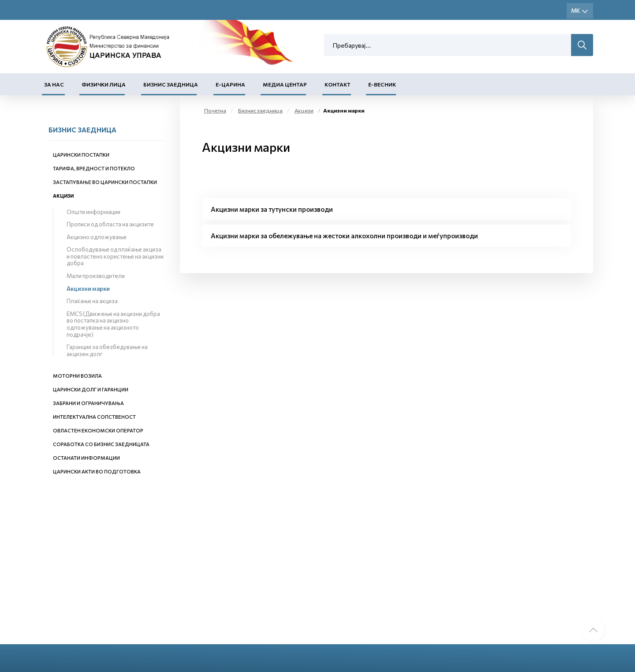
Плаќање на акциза (92, 301)
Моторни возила (77, 376)
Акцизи (63, 196)
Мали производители (96, 276)
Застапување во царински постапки (105, 182)
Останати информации (86, 458)
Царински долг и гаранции (91, 389)
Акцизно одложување (97, 237)
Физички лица (104, 84)
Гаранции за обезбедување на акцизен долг (107, 350)
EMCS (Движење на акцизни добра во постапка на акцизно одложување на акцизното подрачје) (113, 324)
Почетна (215, 110)
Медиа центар (285, 84)
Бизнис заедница (171, 84)
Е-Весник (382, 84)
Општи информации (93, 212)
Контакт (338, 84)
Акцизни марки (88, 289)
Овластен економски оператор (98, 430)
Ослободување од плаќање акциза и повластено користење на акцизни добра (115, 256)
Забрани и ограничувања (88, 403)
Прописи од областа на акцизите (110, 224)
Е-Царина (230, 84)
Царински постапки (81, 155)
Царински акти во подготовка (97, 471)
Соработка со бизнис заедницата (101, 444)
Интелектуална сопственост (94, 417)
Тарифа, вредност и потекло (94, 168)
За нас (54, 84)
